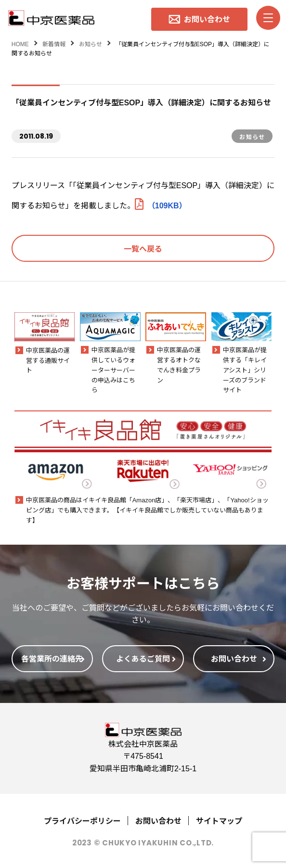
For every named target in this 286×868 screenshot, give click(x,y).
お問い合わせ (158, 820)
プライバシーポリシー (82, 820)
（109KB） (161, 205)
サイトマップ (219, 820)
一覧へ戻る (143, 248)
